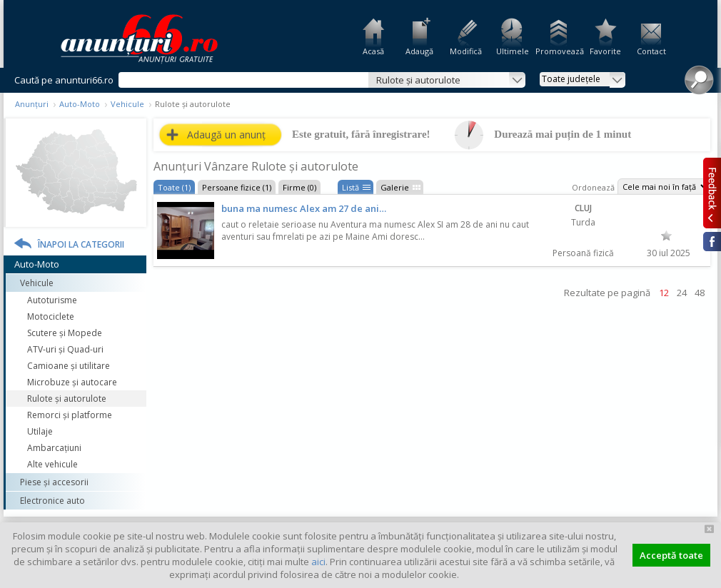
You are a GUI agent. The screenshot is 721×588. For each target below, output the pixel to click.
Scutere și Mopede (65, 333)
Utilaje (40, 431)
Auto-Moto (80, 104)
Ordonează (593, 187)
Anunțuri (32, 104)
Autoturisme (52, 300)
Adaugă (419, 51)
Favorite (605, 51)
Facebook (712, 242)
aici (318, 562)
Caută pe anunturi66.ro (64, 80)
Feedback (712, 193)
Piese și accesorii (54, 482)
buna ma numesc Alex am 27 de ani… (304, 208)
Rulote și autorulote (67, 399)
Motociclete (51, 316)
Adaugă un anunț (226, 135)
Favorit (666, 235)
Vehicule (127, 104)
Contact (651, 51)
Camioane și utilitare (69, 366)
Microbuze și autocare (72, 382)
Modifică (466, 51)
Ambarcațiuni (54, 448)
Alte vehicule (52, 464)
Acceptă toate (671, 555)
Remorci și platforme (70, 415)
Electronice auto (52, 501)
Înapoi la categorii (81, 244)
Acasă (373, 51)
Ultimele (513, 51)
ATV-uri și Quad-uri (65, 349)
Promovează (559, 51)
